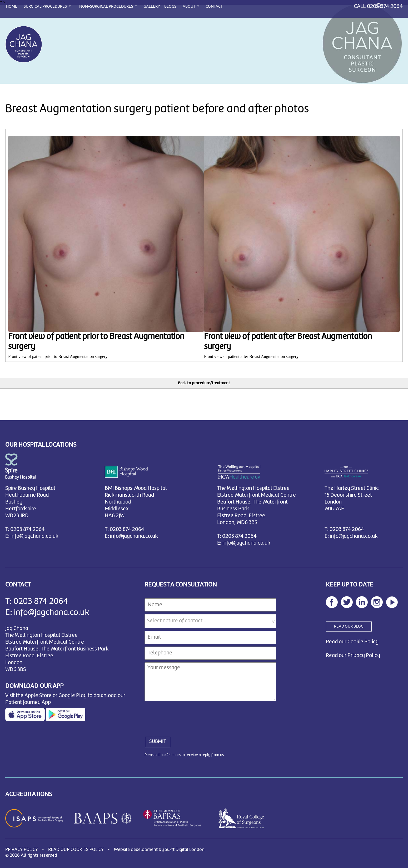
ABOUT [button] (189, 7)
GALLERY (152, 7)
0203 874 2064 (385, 6)
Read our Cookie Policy (352, 642)
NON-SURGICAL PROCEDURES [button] (107, 7)
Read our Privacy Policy (353, 656)
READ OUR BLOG (349, 627)
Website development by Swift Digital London (159, 850)
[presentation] (185, 716)
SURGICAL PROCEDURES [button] (46, 7)
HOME (12, 7)
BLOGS (170, 7)
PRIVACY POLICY (22, 850)
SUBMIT (158, 742)
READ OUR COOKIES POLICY (76, 850)
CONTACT (214, 7)
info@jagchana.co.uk (34, 536)
